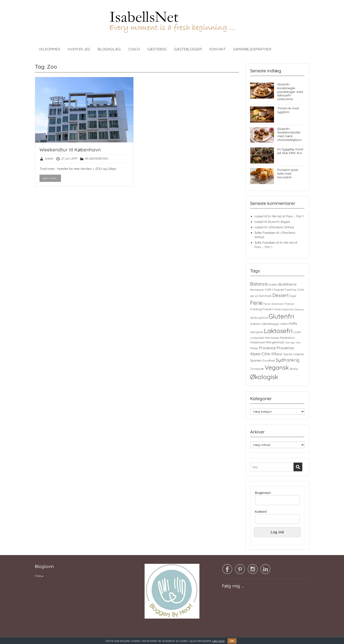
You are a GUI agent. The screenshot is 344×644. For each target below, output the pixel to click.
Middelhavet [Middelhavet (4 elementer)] (258, 342)
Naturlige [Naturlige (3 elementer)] (290, 342)
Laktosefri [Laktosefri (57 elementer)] (278, 331)
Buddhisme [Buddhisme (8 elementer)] (288, 284)
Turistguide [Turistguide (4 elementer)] (257, 369)
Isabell (49, 158)
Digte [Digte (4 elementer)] (293, 296)
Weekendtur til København (70, 150)
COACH (134, 49)
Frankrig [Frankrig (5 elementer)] (256, 309)
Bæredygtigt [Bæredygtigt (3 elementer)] (257, 290)
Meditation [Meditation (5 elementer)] (287, 338)
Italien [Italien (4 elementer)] (284, 324)
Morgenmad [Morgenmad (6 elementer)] (275, 342)
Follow (39, 576)
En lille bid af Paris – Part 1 (286, 216)
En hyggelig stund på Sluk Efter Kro (290, 151)
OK (232, 641)
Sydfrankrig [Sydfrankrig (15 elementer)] (288, 360)
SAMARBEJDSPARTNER (252, 49)
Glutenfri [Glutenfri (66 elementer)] (281, 316)
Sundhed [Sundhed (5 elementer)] (269, 360)
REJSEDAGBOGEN (96, 158)
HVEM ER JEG (79, 49)
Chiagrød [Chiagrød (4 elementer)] (278, 290)
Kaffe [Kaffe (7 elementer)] (293, 324)
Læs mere (219, 641)
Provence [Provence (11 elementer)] (267, 348)
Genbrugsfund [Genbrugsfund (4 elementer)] (259, 318)
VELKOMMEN (49, 49)
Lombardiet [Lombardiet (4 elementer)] (257, 338)
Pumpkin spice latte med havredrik (288, 174)
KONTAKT (218, 49)
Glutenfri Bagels (279, 222)
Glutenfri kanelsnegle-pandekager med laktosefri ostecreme (290, 92)
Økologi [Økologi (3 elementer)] (294, 369)
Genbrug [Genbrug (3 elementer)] (299, 309)
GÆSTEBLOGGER (188, 49)
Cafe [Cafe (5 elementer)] (268, 289)
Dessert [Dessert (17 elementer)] (281, 295)
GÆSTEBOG (157, 49)
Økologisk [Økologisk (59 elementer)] (264, 377)
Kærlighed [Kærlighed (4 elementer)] (257, 332)
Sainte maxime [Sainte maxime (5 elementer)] (294, 354)
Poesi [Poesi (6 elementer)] (254, 348)
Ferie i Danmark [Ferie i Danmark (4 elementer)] (273, 304)
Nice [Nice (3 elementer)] (298, 342)
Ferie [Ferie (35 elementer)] (256, 303)
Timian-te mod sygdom (288, 110)
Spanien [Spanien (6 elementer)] (256, 360)
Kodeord (261, 512)
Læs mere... (50, 178)
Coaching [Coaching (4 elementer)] (290, 290)
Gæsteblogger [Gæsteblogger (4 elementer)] (271, 324)
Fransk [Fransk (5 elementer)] (267, 309)
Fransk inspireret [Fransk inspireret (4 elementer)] (283, 309)
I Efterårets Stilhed (281, 227)
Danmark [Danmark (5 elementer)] (265, 296)
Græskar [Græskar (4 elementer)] (255, 324)
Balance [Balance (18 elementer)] (259, 284)
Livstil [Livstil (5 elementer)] (297, 332)
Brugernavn (263, 493)
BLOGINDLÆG (109, 49)
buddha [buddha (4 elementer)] (273, 285)
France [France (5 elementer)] (289, 304)
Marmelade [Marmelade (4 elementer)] (272, 338)
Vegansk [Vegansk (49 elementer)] (277, 367)
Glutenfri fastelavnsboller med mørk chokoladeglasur (290, 134)
